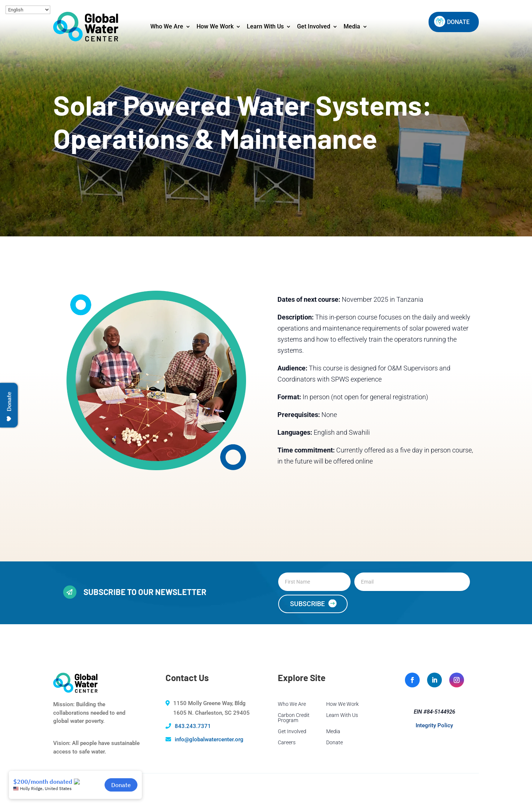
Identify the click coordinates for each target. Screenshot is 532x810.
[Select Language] (28, 10)
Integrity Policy (434, 725)
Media (352, 26)
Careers (287, 743)
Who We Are (167, 26)
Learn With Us (265, 26)
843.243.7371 (193, 726)
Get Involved (314, 26)
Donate (335, 743)
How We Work (215, 26)
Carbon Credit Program (294, 718)
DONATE (458, 22)
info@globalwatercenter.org (209, 739)
